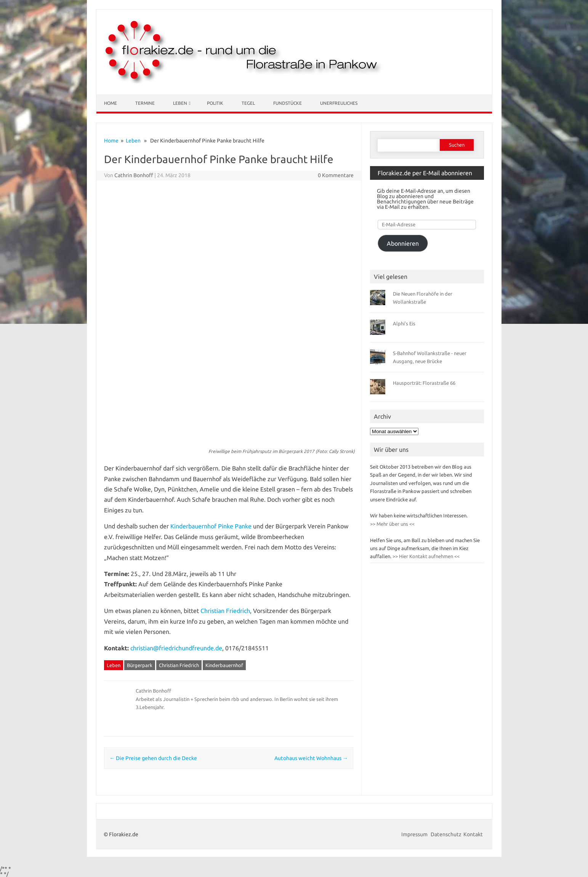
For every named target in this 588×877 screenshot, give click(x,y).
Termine (145, 103)
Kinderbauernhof (224, 665)
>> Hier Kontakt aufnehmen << (425, 556)
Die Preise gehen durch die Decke (153, 758)
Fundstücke (288, 103)
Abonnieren (403, 243)
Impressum (415, 834)
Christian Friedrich (225, 611)
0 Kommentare (336, 175)
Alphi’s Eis (404, 323)
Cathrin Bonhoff (134, 175)
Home (111, 103)
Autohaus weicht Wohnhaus (311, 758)
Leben (180, 103)
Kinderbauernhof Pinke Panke (211, 526)
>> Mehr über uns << (392, 524)
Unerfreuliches (339, 103)
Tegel (248, 103)
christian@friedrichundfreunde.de (176, 648)
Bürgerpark (140, 665)
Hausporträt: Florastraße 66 (424, 383)
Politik (215, 103)
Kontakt (473, 834)
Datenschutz (446, 834)
